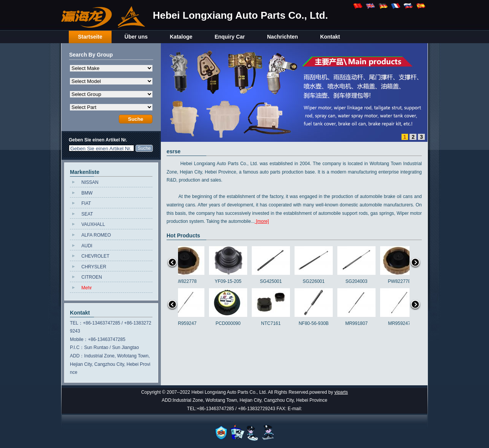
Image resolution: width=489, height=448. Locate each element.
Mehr (87, 288)
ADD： (77, 356)
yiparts (341, 392)
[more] (262, 221)
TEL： (76, 323)
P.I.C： (77, 347)
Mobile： (79, 339)
